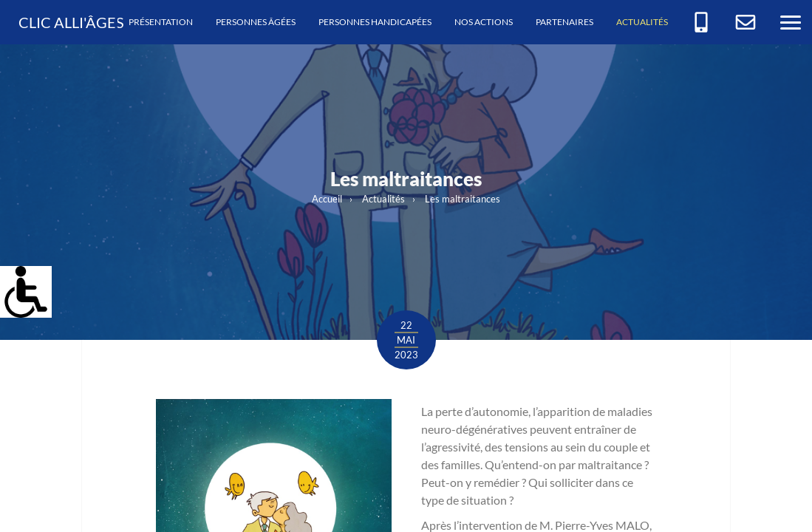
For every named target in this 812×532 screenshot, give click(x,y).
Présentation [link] (161, 22)
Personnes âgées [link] (256, 22)
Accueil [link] (327, 199)
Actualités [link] (642, 22)
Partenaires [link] (564, 22)
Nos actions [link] (484, 22)
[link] (18, 284)
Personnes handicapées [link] (375, 22)
